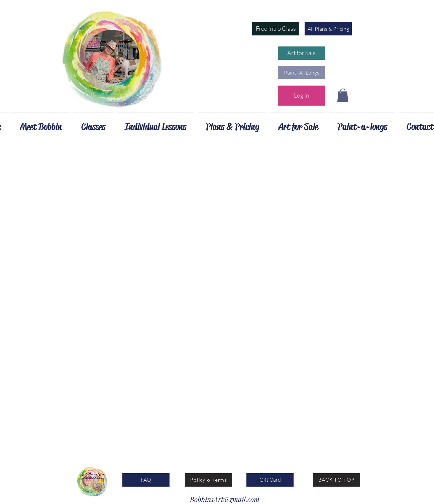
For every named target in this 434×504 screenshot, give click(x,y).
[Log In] (301, 96)
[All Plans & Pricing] (328, 29)
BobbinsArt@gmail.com (225, 499)
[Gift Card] (270, 480)
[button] (276, 29)
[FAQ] (146, 480)
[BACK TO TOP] (337, 480)
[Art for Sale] (301, 53)
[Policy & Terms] (208, 480)
